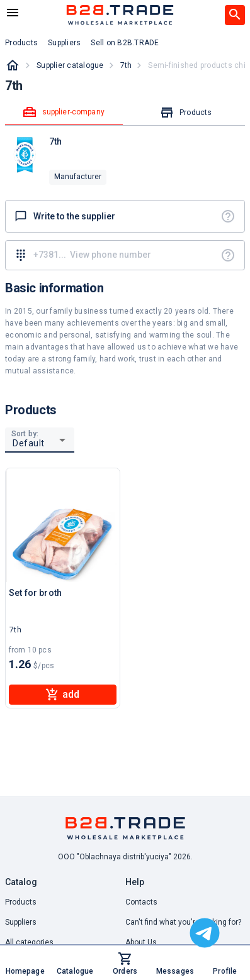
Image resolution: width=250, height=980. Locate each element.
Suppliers (21, 922)
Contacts (141, 902)
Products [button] (21, 43)
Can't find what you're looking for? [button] (183, 922)
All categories (29, 942)
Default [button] (29, 443)
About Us (141, 942)
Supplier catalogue (70, 65)
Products (21, 902)
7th (126, 65)
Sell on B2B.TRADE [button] (125, 43)
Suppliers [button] (64, 43)
